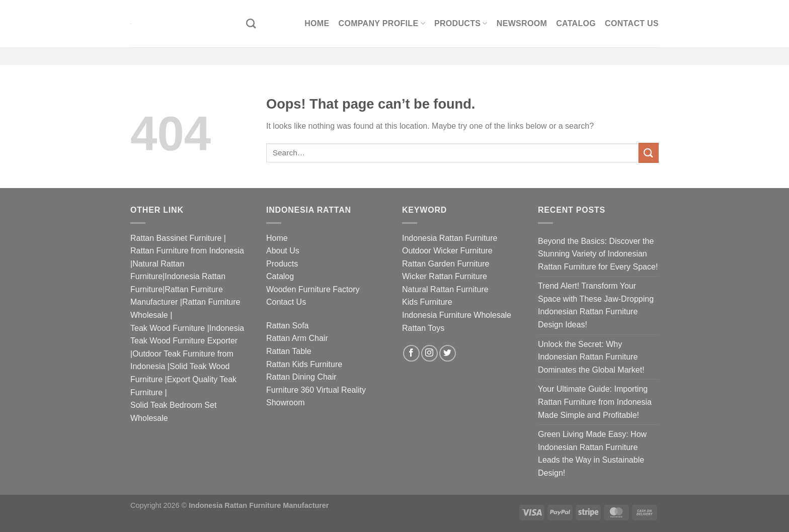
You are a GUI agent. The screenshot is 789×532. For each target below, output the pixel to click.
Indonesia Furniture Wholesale (457, 315)
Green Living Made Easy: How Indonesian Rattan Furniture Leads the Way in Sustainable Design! (592, 454)
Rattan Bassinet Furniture (176, 238)
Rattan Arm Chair (297, 338)
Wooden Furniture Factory (313, 289)
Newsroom (522, 23)
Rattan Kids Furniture (304, 364)
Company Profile (382, 23)
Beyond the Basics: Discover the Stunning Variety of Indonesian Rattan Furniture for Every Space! (598, 254)
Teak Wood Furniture (168, 328)
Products (461, 23)
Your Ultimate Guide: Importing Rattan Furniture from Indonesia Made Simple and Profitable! (595, 402)
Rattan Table (289, 351)
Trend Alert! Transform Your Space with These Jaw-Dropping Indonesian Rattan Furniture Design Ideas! (596, 305)
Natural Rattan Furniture (445, 289)
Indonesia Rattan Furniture (450, 238)
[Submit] (649, 153)
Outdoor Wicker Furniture (447, 251)
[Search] (251, 23)
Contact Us (632, 23)
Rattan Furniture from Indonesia (187, 251)
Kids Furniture (427, 302)
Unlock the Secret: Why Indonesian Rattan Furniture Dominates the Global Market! (591, 357)
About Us (283, 251)
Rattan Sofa (288, 326)
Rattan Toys (423, 328)
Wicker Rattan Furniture (445, 276)
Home (317, 23)
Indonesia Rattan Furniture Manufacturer (259, 505)
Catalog (576, 23)
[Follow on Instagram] (429, 353)
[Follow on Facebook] (411, 353)
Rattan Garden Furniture (446, 264)
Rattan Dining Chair (301, 377)
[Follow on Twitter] (448, 353)
